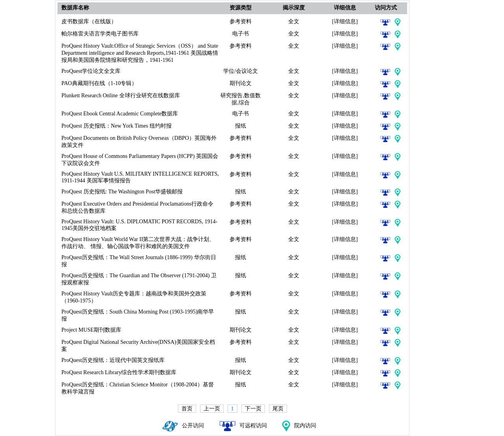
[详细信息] (345, 21)
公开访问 (183, 426)
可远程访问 (243, 426)
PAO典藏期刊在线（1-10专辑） (99, 83)
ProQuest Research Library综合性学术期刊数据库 (119, 372)
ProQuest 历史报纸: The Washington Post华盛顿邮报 (122, 192)
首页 (187, 409)
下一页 (253, 409)
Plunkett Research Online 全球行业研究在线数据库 (121, 96)
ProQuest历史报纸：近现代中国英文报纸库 (113, 360)
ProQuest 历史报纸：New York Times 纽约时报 (117, 126)
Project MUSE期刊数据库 (91, 330)
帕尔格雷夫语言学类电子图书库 (100, 34)
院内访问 (299, 426)
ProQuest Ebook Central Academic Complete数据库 (120, 114)
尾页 (278, 409)
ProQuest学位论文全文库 (91, 71)
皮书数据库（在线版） (89, 21)
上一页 (212, 409)
